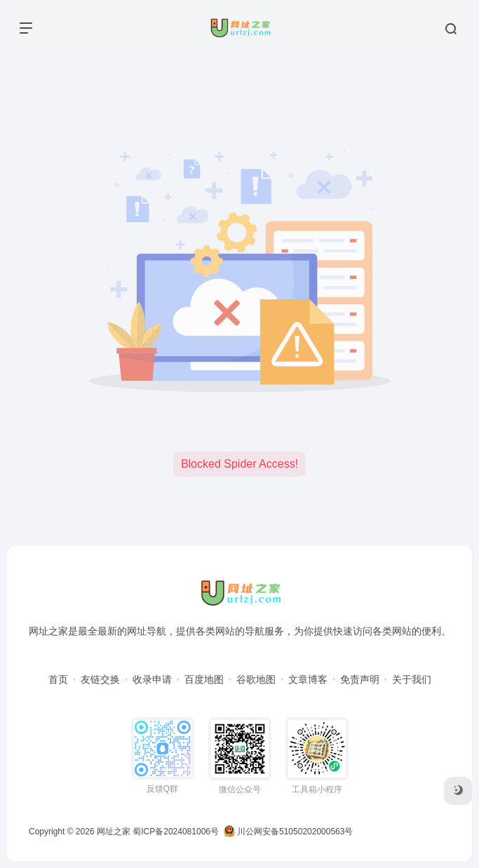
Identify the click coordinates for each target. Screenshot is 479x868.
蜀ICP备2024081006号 (176, 832)
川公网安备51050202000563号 (289, 832)
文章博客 (308, 679)
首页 (58, 679)
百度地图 (204, 679)
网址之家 (114, 832)
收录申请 (152, 679)
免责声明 (360, 679)
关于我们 (412, 679)
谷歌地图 (256, 679)
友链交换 (100, 679)
